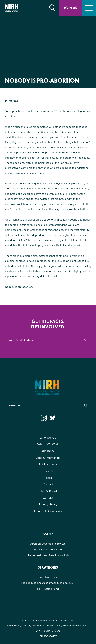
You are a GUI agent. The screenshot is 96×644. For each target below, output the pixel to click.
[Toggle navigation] (89, 8)
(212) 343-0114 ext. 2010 (48, 631)
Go (85, 340)
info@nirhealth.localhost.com (71, 626)
